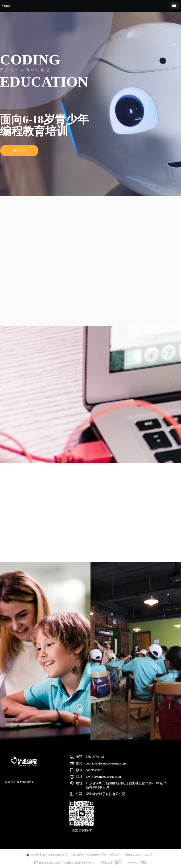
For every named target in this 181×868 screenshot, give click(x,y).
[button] (174, 6)
